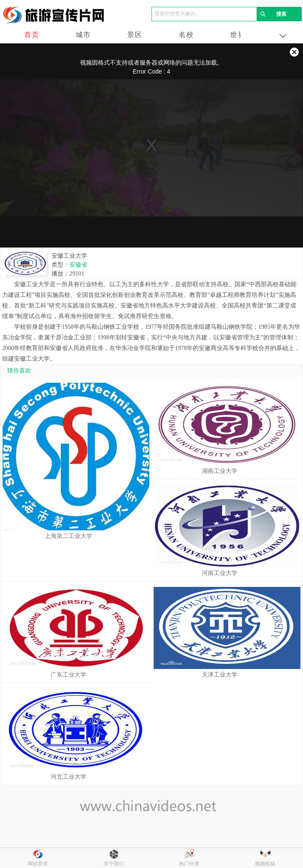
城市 (83, 35)
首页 (32, 35)
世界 (238, 35)
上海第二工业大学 (69, 536)
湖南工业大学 (220, 471)
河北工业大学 (69, 777)
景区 (135, 35)
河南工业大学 (220, 573)
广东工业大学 (69, 675)
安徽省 (78, 265)
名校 (186, 35)
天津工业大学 (220, 675)
